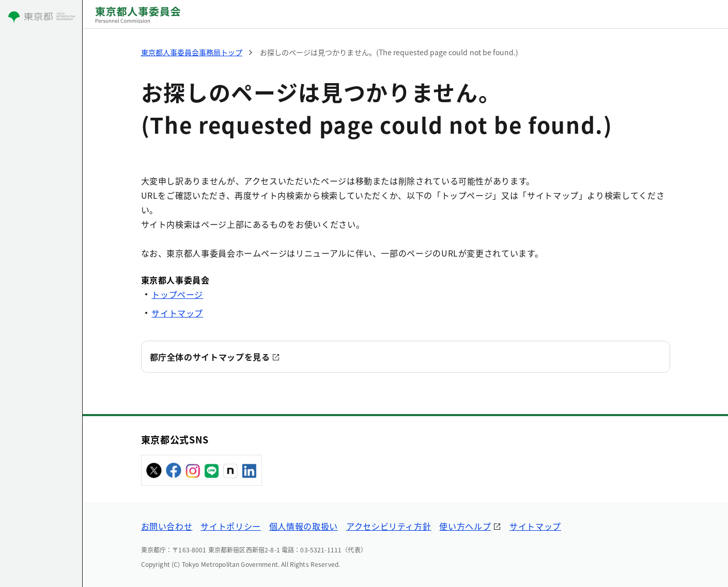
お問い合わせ (167, 526)
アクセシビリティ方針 (389, 526)
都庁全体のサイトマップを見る (210, 357)
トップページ (177, 294)
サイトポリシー (230, 526)
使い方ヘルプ (465, 526)
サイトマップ (177, 313)
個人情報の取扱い (304, 526)
